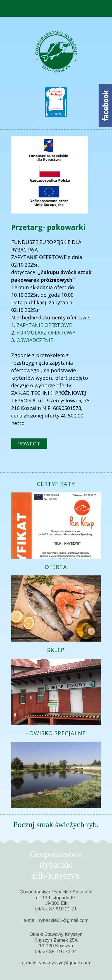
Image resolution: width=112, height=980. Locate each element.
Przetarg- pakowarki (48, 227)
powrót (29, 444)
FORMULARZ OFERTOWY (45, 333)
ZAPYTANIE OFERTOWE (44, 325)
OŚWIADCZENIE (35, 340)
